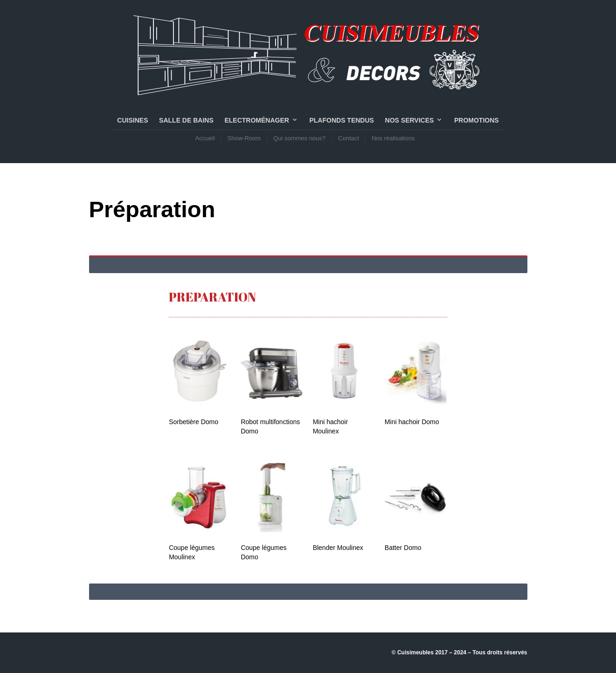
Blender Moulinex (338, 548)
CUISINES (132, 120)
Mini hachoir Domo (412, 422)
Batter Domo (403, 548)
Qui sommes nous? (299, 138)
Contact (349, 138)
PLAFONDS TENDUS (341, 120)
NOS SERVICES (410, 120)
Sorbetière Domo (194, 422)
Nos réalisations (393, 138)
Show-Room (244, 138)
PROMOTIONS (477, 120)
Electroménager (256, 120)
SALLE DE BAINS (186, 120)
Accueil (205, 138)
